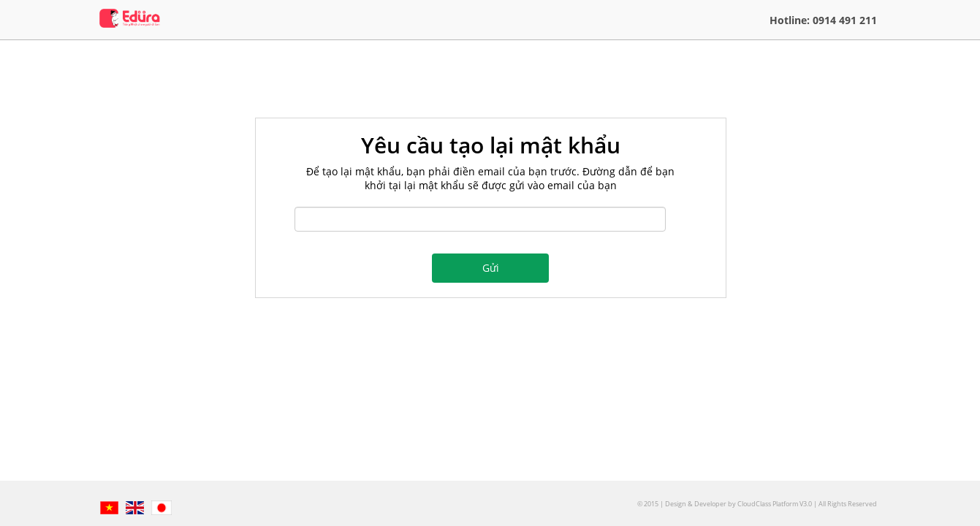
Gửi (491, 268)
